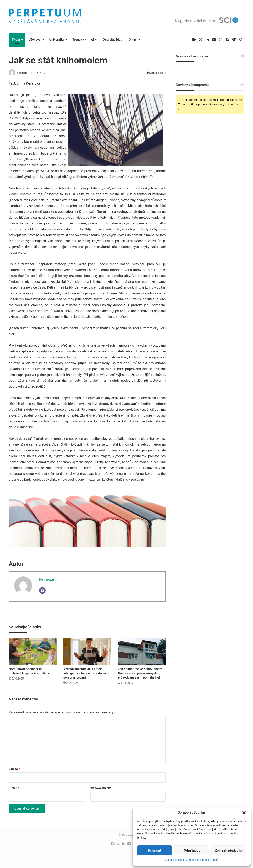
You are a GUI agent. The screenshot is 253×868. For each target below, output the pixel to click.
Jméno (14, 769)
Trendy (77, 40)
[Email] (42, 590)
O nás (133, 40)
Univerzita (57, 40)
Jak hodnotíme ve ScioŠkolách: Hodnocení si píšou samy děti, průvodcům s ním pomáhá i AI (140, 673)
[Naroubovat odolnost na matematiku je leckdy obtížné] (33, 651)
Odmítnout (192, 850)
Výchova (34, 40)
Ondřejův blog (112, 40)
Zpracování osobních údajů (202, 860)
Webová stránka (101, 788)
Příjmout (155, 850)
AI (92, 40)
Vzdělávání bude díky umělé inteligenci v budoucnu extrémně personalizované (86, 673)
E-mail (14, 788)
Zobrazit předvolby (229, 850)
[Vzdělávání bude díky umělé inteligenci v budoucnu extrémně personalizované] (87, 651)
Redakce (22, 73)
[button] (244, 813)
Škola (16, 40)
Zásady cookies (174, 860)
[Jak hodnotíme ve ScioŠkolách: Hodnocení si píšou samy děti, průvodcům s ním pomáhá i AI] (142, 651)
